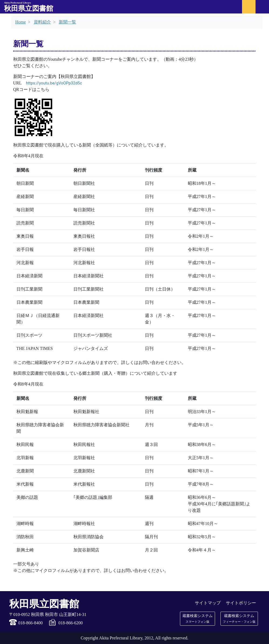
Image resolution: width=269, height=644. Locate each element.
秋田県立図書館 (29, 7)
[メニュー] (262, 7)
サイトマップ (208, 603)
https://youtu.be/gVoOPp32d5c (54, 83)
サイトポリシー (241, 603)
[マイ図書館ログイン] (249, 7)
